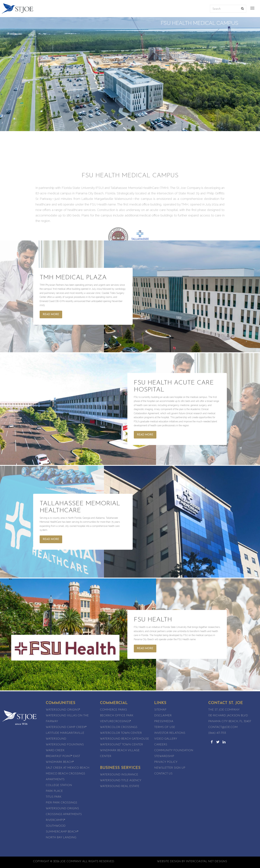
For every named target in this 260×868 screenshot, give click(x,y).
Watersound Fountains (65, 745)
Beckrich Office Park (117, 716)
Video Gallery (166, 739)
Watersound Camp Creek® (66, 727)
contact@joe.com (223, 727)
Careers (161, 745)
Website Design (169, 861)
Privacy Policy (166, 762)
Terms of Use (165, 727)
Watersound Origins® (63, 710)
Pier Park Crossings (61, 803)
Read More (51, 314)
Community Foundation (174, 750)
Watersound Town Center (121, 745)
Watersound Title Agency (121, 780)
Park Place (54, 791)
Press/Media (164, 721)
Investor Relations (170, 733)
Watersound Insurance (119, 775)
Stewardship (164, 756)
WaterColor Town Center (121, 733)
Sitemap (160, 710)
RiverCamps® (55, 820)
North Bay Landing (61, 838)
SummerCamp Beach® (62, 832)
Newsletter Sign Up (170, 768)
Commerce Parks (113, 710)
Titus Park (54, 797)
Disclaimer (163, 716)
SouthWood (56, 826)
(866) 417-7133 (217, 733)
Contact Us (163, 774)
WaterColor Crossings (119, 727)
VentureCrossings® (115, 721)
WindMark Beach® (60, 762)
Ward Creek (55, 750)
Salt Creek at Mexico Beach (68, 768)
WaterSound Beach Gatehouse (125, 739)
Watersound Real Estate (120, 786)
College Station (59, 785)
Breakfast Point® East (63, 756)
